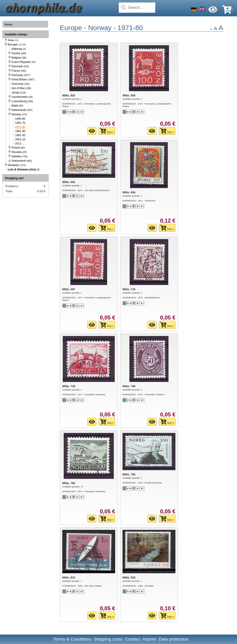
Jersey (19, 93)
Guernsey (21, 84)
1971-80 (20, 127)
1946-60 (20, 119)
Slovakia (19, 152)
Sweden (20, 156)
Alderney (19, 49)
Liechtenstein (22, 97)
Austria (19, 53)
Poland (18, 148)
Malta (17, 106)
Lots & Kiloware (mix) (22, 169)
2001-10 (20, 139)
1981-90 (20, 131)
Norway (19, 114)
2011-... (20, 144)
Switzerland (22, 161)
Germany (21, 75)
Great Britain (23, 79)
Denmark (20, 66)
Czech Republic (24, 62)
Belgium (19, 58)
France (19, 71)
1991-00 (20, 135)
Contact (133, 639)
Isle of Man (21, 88)
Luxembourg (22, 101)
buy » (107, 131)
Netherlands (22, 110)
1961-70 (20, 123)
